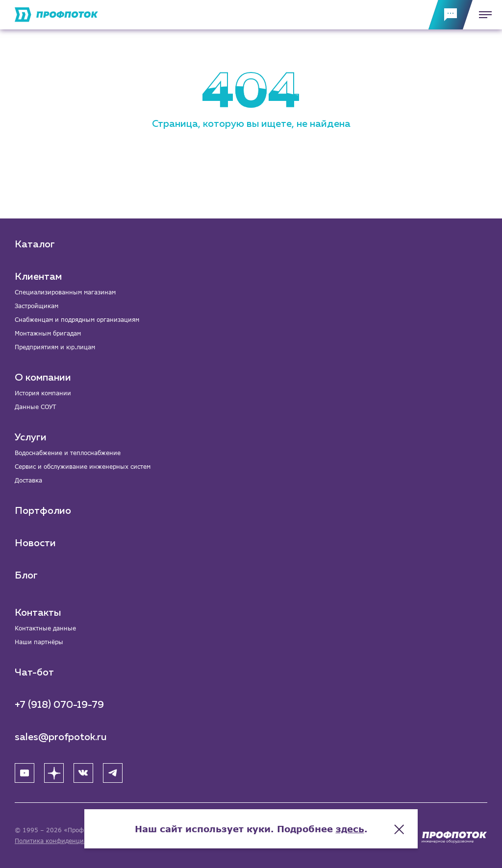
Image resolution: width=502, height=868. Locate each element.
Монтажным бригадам (48, 333)
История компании (43, 393)
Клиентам (38, 277)
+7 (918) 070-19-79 (59, 705)
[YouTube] (25, 773)
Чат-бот (34, 673)
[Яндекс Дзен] (54, 773)
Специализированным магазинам (65, 292)
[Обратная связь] (451, 15)
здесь (350, 829)
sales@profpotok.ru (61, 737)
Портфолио (43, 511)
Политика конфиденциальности (63, 841)
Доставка (28, 480)
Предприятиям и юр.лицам (55, 347)
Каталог (35, 244)
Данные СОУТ (35, 407)
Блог (26, 576)
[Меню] (482, 15)
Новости (35, 543)
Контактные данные (45, 628)
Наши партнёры (39, 642)
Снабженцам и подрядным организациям (77, 320)
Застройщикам (37, 306)
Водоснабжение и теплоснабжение (68, 453)
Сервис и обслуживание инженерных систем (83, 467)
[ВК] (83, 773)
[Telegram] (113, 773)
